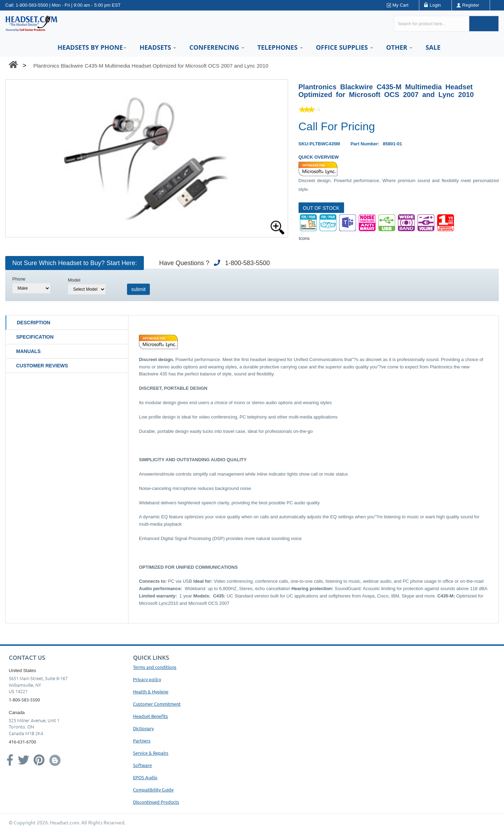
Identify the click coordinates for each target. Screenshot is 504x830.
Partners (142, 741)
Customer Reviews (42, 366)
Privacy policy (147, 679)
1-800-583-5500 (32, 5)
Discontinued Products (156, 802)
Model (74, 280)
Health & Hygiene (151, 691)
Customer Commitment (157, 704)
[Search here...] (431, 24)
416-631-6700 (22, 742)
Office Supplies (344, 47)
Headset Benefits (150, 716)
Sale (433, 47)
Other (399, 47)
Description (34, 323)
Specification (35, 337)
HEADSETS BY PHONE (92, 47)
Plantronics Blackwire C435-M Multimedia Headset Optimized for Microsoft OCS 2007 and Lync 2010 (151, 66)
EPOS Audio (145, 777)
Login (435, 5)
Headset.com (65, 822)
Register (471, 5)
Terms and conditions (155, 667)
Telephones (280, 47)
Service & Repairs (151, 753)
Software (142, 765)
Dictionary (143, 728)
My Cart (400, 5)
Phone (19, 279)
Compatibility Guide (153, 790)
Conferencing (217, 47)
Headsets (158, 47)
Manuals (28, 351)
